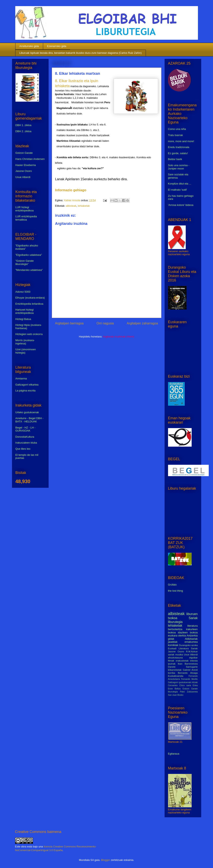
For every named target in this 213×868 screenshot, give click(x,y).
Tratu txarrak (175, 135)
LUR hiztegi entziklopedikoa (25, 209)
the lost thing (176, 591)
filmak (171, 661)
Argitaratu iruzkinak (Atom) (118, 337)
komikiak (173, 645)
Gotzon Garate (24, 153)
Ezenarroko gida (57, 46)
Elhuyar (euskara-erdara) (30, 298)
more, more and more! (181, 141)
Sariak (193, 618)
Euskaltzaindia (176, 676)
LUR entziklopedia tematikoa (26, 218)
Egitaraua (174, 754)
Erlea (195, 685)
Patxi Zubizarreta (189, 692)
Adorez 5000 (23, 292)
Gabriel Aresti (190, 670)
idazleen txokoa (188, 632)
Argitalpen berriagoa (69, 323)
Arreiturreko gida (29, 46)
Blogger (105, 860)
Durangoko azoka (188, 645)
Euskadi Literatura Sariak (183, 648)
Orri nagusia (105, 323)
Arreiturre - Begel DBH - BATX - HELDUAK (29, 420)
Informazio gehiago (71, 190)
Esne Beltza (174, 689)
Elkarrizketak (175, 670)
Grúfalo (172, 585)
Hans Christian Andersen (30, 159)
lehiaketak (84, 206)
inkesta (194, 661)
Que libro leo (23, 449)
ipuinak (172, 664)
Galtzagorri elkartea (27, 385)
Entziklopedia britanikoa (29, 304)
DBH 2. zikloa (23, 131)
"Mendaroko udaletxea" (29, 270)
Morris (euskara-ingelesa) (25, 342)
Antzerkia (192, 636)
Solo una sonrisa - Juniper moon (179, 167)
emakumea (191, 642)
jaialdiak (173, 642)
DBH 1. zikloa (23, 125)
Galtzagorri (173, 682)
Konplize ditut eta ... (180, 184)
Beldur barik (175, 159)
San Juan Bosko (176, 695)
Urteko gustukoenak (27, 412)
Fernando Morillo (189, 679)
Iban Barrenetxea (188, 664)
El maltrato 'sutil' (178, 190)
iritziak (195, 682)
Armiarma (21, 379)
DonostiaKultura (25, 437)
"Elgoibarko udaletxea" (29, 255)
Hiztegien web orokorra (29, 334)
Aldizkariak (191, 639)
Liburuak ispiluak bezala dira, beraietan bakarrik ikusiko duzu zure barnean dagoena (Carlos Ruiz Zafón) (80, 53)
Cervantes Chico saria (180, 685)
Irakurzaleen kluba (26, 443)
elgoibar (193, 658)
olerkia (182, 636)
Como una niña (177, 129)
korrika (172, 673)
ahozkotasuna (175, 658)
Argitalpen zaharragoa (142, 323)
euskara (173, 636)
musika (179, 654)
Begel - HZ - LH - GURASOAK (25, 429)
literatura (193, 626)
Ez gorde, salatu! (178, 153)
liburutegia (175, 622)
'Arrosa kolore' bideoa (181, 205)
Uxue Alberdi (23, 177)
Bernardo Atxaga (188, 673)
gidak (171, 639)
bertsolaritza (175, 629)
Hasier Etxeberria (26, 165)
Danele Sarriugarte (183, 667)
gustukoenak (185, 682)
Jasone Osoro (24, 171)
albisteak (71, 206)
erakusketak (182, 661)
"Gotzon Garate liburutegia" (25, 262)
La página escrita (26, 391)
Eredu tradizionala (179, 147)
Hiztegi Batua (23, 319)
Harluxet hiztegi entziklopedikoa (25, 311)
